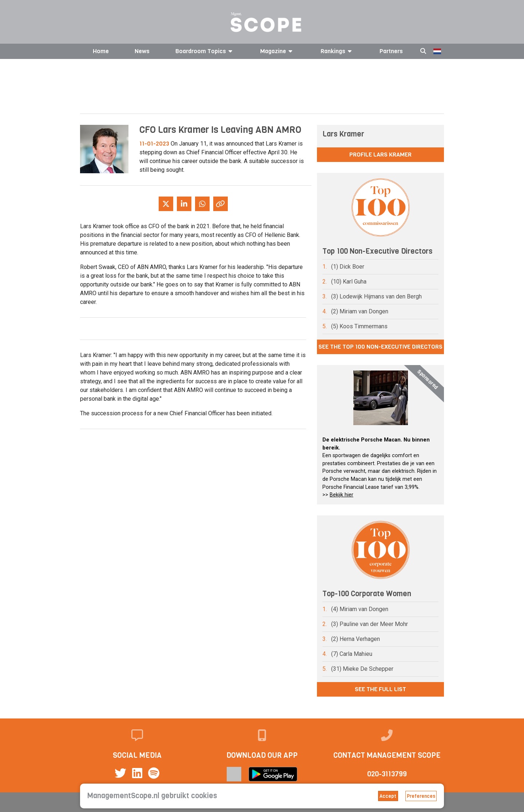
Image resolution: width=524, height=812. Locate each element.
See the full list (380, 689)
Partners (391, 51)
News (142, 51)
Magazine (277, 51)
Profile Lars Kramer (380, 155)
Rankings (337, 51)
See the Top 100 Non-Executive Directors (380, 347)
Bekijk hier (342, 495)
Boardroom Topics (205, 51)
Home (101, 51)
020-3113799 (387, 774)
